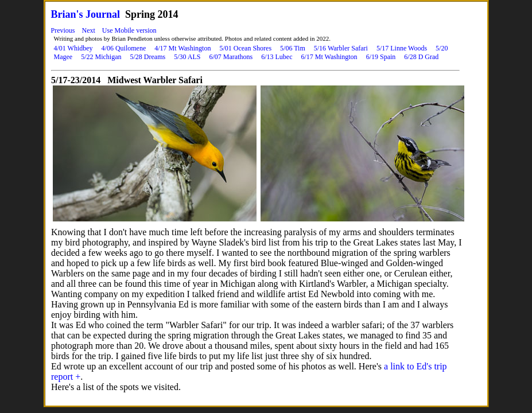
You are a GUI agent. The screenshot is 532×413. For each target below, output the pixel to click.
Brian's (67, 14)
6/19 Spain (381, 57)
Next (89, 30)
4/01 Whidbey (73, 48)
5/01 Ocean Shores (245, 48)
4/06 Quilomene (124, 48)
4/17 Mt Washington (182, 48)
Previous (63, 30)
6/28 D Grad (421, 57)
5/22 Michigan (101, 57)
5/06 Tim (293, 48)
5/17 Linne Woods (402, 48)
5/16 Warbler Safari (341, 48)
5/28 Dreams (147, 57)
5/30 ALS (187, 57)
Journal (103, 14)
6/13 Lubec (277, 57)
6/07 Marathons (231, 57)
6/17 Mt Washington (329, 57)
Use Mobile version (129, 30)
